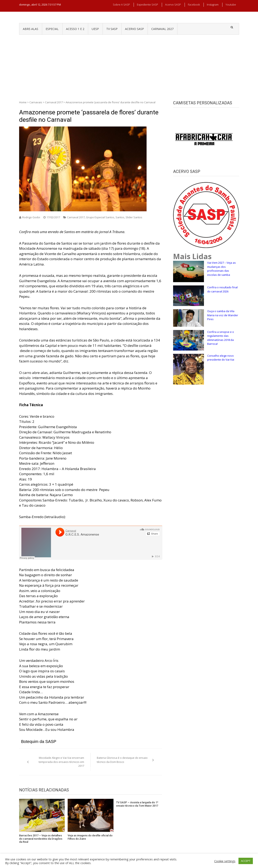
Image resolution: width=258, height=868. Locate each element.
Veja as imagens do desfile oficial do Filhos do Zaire (90, 837)
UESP (95, 29)
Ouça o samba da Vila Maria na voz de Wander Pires (223, 315)
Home (23, 102)
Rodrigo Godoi (31, 217)
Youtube (231, 5)
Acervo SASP (173, 5)
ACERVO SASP (134, 29)
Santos (120, 217)
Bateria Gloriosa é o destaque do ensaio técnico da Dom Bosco (122, 760)
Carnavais (36, 102)
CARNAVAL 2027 (162, 29)
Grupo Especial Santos (100, 217)
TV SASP (112, 29)
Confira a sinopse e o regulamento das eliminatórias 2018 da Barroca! (221, 338)
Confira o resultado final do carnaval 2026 (222, 289)
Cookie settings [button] (225, 861)
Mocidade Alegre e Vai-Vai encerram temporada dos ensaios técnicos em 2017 (61, 762)
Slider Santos (134, 217)
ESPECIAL (52, 29)
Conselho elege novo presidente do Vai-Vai (221, 358)
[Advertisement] (129, 66)
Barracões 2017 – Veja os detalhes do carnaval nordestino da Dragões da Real (41, 839)
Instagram (213, 5)
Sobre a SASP (121, 5)
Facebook (194, 5)
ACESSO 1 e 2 (75, 29)
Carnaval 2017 (54, 102)
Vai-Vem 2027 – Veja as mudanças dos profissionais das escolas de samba (222, 269)
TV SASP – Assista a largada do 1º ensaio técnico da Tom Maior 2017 (137, 804)
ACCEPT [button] (246, 861)
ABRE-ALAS (31, 29)
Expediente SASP (148, 5)
